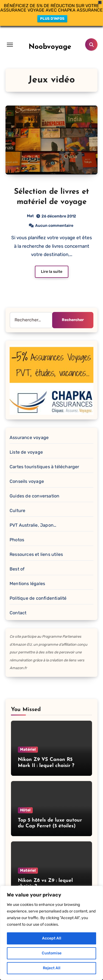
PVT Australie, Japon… (33, 515)
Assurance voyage (29, 428)
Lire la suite (52, 262)
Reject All (52, 968)
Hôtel (25, 800)
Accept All (52, 938)
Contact (18, 603)
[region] (51, 933)
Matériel (28, 740)
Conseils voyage (27, 472)
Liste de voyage (26, 442)
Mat (30, 206)
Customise (52, 953)
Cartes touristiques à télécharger (44, 457)
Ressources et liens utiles (36, 545)
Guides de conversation (34, 486)
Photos (17, 530)
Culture (17, 501)
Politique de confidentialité (38, 589)
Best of (17, 559)
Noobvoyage (50, 37)
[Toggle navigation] (10, 35)
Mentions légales (27, 574)
